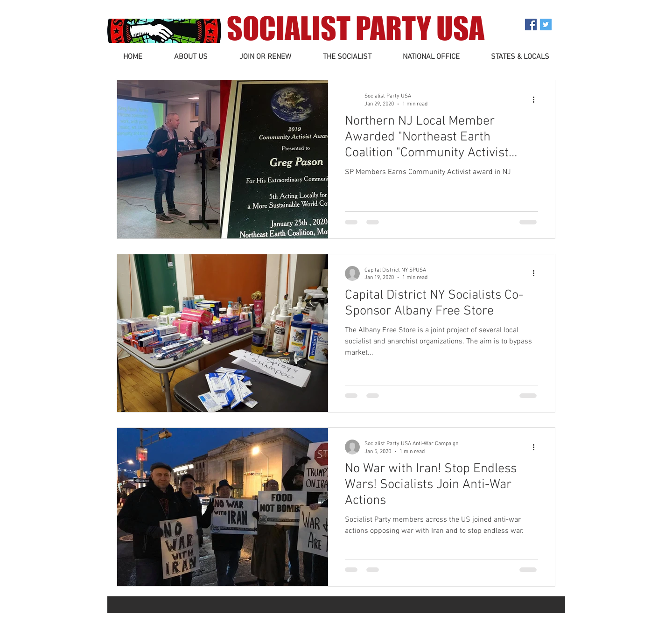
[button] (191, 57)
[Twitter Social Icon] (546, 24)
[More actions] (537, 99)
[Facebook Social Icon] (531, 24)
